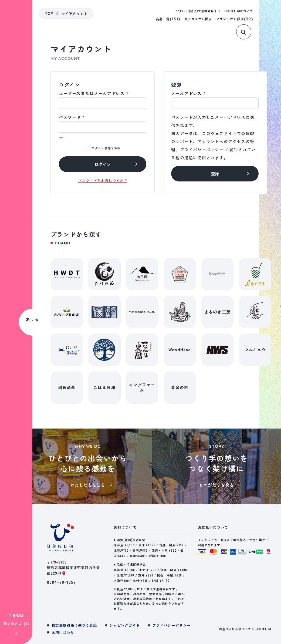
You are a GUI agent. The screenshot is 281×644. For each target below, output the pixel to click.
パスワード (72, 117)
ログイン (103, 164)
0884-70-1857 (61, 582)
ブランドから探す (234, 19)
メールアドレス (188, 93)
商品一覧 (168, 19)
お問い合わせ (63, 632)
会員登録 (16, 527)
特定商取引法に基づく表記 (74, 625)
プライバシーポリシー (202, 149)
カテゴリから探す (198, 19)
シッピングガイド (125, 625)
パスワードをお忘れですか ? (103, 181)
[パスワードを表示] (61, 138)
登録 (215, 174)
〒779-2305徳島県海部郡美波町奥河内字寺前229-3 (74, 568)
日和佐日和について (238, 11)
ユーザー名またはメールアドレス (94, 93)
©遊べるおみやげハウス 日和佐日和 (245, 629)
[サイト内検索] (246, 35)
